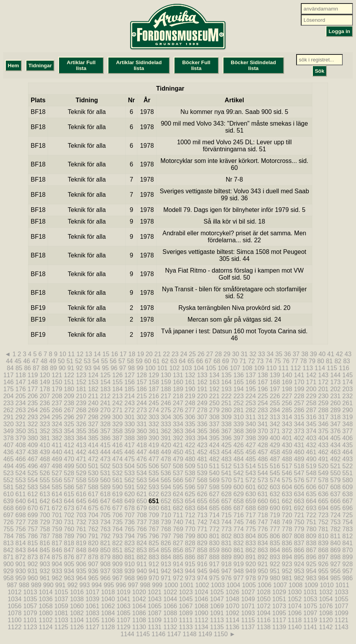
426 (238, 445)
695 (336, 508)
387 (118, 438)
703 (81, 515)
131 (178, 375)
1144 (127, 634)
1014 (46, 592)
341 (263, 424)
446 (130, 452)
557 (69, 480)
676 (106, 508)
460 (299, 452)
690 (275, 508)
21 (158, 354)
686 (226, 508)
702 (69, 515)
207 (45, 396)
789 (69, 536)
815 (33, 543)
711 (178, 515)
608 (336, 487)
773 (226, 529)
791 (93, 536)
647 (106, 501)
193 (226, 389)
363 (178, 431)
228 (299, 396)
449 (166, 452)
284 (275, 410)
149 (45, 382)
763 (106, 529)
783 (348, 529)
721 (299, 515)
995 (109, 585)
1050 (264, 599)
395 (214, 438)
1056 (15, 606)
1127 (92, 627)
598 (214, 487)
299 (106, 417)
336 (202, 424)
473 (106, 459)
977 (238, 578)
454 (226, 452)
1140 (295, 627)
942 (166, 571)
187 (154, 389)
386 (106, 438)
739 (166, 522)
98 (131, 368)
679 (142, 508)
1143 (342, 627)
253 (251, 403)
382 (57, 438)
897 (324, 557)
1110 (170, 620)
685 (214, 508)
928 (348, 564)
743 (214, 522)
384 (81, 438)
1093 (248, 613)
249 (202, 403)
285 (287, 410)
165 (238, 382)
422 (190, 445)
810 (324, 536)
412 (69, 445)
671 (45, 508)
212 (106, 396)
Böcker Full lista (196, 65)
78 (304, 361)
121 (57, 375)
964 (81, 578)
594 (166, 487)
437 (21, 452)
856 (178, 550)
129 (154, 375)
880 (118, 557)
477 (154, 459)
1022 (170, 592)
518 (299, 466)
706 (118, 515)
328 (106, 424)
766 (142, 529)
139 (275, 375)
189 (178, 389)
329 (118, 424)
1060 (77, 606)
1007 (280, 585)
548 (311, 473)
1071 (248, 606)
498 (57, 466)
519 (311, 466)
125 (106, 375)
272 (130, 410)
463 (336, 452)
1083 (92, 613)
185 (130, 389)
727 (21, 522)
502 (106, 466)
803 (238, 536)
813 (8, 543)
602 (263, 487)
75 (277, 361)
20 (149, 354)
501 (93, 466)
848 (81, 550)
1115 (248, 620)
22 (166, 354)
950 (263, 571)
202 (336, 389)
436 (8, 452)
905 (69, 564)
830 (214, 543)
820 (93, 543)
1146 (159, 634)
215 (142, 396)
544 (263, 473)
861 (238, 550)
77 (295, 361)
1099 (342, 613)
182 (93, 389)
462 (324, 452)
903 (45, 564)
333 (166, 424)
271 (118, 410)
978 (251, 578)
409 (33, 445)
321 (21, 424)
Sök (319, 71)
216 (154, 396)
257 (299, 403)
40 (322, 354)
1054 (326, 599)
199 (299, 389)
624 (178, 494)
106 (223, 368)
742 (202, 522)
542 (238, 473)
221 (214, 396)
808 (299, 536)
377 (348, 431)
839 (324, 543)
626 (202, 494)
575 (287, 480)
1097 (311, 613)
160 (178, 382)
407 (8, 445)
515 (263, 466)
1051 (279, 599)
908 (106, 564)
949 (251, 571)
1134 (201, 627)
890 (238, 557)
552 (8, 480)
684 (202, 508)
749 (287, 522)
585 (57, 487)
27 (209, 354)
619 (118, 494)
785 (21, 536)
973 (190, 578)
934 (69, 571)
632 (275, 494)
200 (311, 389)
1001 (187, 585)
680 (154, 508)
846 (57, 550)
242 (118, 403)
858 (202, 550)
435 (348, 445)
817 (57, 543)
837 (299, 543)
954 (311, 571)
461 (311, 452)
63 (174, 361)
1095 (279, 613)
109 (259, 368)
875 (57, 557)
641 (33, 501)
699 (33, 515)
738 (154, 522)
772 (214, 529)
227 (287, 396)
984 (324, 578)
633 (287, 494)
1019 (124, 592)
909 (118, 564)
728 (33, 522)
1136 (232, 627)
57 (122, 361)
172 (324, 382)
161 (190, 382)
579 (336, 480)
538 (190, 473)
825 (154, 543)
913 (166, 564)
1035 (30, 599)
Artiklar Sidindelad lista (139, 65)
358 (118, 431)
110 (271, 368)
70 (234, 361)
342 (275, 424)
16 (115, 354)
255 (275, 403)
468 (45, 459)
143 (324, 375)
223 (238, 396)
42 (339, 354)
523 (8, 473)
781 (324, 529)
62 (165, 361)
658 (238, 501)
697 (8, 515)
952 (287, 571)
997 (133, 585)
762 (93, 529)
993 (85, 585)
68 (217, 361)
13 (89, 354)
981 (287, 578)
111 (284, 368)
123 (81, 375)
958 (8, 578)
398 (251, 438)
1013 (30, 592)
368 (238, 431)
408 (21, 445)
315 (299, 417)
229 (311, 396)
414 (93, 445)
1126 (77, 627)
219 (190, 396)
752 (324, 522)
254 (263, 403)
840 (336, 543)
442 (81, 452)
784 (8, 536)
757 (33, 529)
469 (57, 459)
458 (275, 452)
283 (263, 410)
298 (93, 417)
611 (21, 494)
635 (311, 494)
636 (324, 494)
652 (166, 501)
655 (202, 501)
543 (251, 473)
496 (33, 466)
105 (211, 368)
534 (142, 473)
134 (214, 375)
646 (93, 501)
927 (336, 564)
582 (21, 487)
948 (238, 571)
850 (106, 550)
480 (190, 459)
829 (202, 543)
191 (202, 389)
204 (8, 396)
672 (57, 508)
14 (97, 354)
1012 (15, 592)
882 (142, 557)
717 (251, 515)
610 (8, 494)
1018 (108, 592)
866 (299, 550)
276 (178, 410)
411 (57, 445)
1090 (201, 613)
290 (348, 410)
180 (69, 389)
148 (33, 382)
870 (348, 550)
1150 (221, 634)
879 (106, 557)
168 (275, 382)
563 (142, 480)
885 (178, 557)
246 (166, 403)
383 (69, 438)
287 (311, 410)
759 (57, 529)
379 (21, 438)
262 (8, 410)
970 (154, 578)
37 (296, 354)
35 (279, 354)
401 (287, 438)
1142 (326, 627)
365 (202, 431)
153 (93, 382)
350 (21, 431)
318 (336, 417)
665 (324, 501)
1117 (279, 620)
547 (299, 473)
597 (202, 487)
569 (214, 480)
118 (21, 375)
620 (130, 494)
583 (33, 487)
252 (238, 403)
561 (118, 480)
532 (118, 473)
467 (33, 459)
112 (296, 368)
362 (166, 431)
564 (154, 480)
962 (57, 578)
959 (21, 578)
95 (105, 368)
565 (166, 480)
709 (154, 515)
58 (131, 361)
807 (287, 536)
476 (142, 459)
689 (263, 508)
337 (214, 424)
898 (336, 557)
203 (348, 389)
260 (336, 403)
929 (8, 571)
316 (311, 417)
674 (81, 508)
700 (45, 515)
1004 (234, 585)
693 (311, 508)
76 (286, 361)
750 (299, 522)
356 (93, 431)
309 (226, 417)
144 (336, 375)
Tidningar (40, 66)
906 (81, 564)
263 (21, 410)
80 (321, 361)
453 (214, 452)
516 (275, 466)
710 (166, 515)
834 (263, 543)
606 (311, 487)
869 (336, 550)
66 (200, 361)
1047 (217, 599)
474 (118, 459)
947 (226, 571)
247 (178, 403)
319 (348, 417)
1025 (217, 592)
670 (33, 508)
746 (251, 522)
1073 (279, 606)
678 (130, 508)
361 (154, 431)
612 (33, 494)
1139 (279, 627)
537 (178, 473)
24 (184, 354)
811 (336, 536)
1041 (124, 599)
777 (275, 529)
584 (45, 487)
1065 (155, 606)
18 (132, 354)
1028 (264, 592)
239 (81, 403)
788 (57, 536)
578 (324, 480)
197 (275, 389)
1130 (139, 627)
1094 (264, 613)
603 (275, 487)
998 (145, 585)
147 (21, 382)
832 (238, 543)
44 (9, 361)
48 (44, 361)
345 (311, 424)
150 (57, 382)
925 (311, 564)
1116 (264, 620)
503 (118, 466)
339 (238, 424)
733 (93, 522)
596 (190, 487)
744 (226, 522)
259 (324, 403)
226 (275, 396)
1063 (124, 606)
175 (8, 389)
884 (166, 557)
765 (130, 529)
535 (154, 473)
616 (81, 494)
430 (287, 445)
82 (338, 361)
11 (71, 354)
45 (18, 361)
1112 (201, 620)
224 (251, 396)
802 (226, 536)
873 (33, 557)
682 (178, 508)
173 (336, 382)
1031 (311, 592)
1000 (171, 585)
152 (81, 382)
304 (166, 417)
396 (226, 438)
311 (251, 417)
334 (178, 424)
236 (45, 403)
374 (311, 431)
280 (226, 410)
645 (81, 501)
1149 (205, 634)
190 (190, 389)
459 (287, 452)
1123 (30, 627)
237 (57, 403)
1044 (170, 599)
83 (347, 361)
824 (142, 543)
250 (214, 403)
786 (33, 536)
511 (214, 466)
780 (311, 529)
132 (190, 375)
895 (299, 557)
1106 (108, 620)
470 (69, 459)
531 (106, 473)
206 (33, 396)
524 (21, 473)
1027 (248, 592)
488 (287, 459)
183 (106, 389)
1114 (232, 620)
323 (45, 424)
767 (154, 529)
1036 (46, 599)
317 (324, 417)
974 (202, 578)
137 (251, 375)
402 (299, 438)
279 (214, 410)
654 (190, 501)
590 (118, 487)
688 (251, 508)
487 (275, 459)
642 (45, 501)
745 (238, 522)
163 (214, 382)
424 (214, 445)
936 (93, 571)
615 (69, 494)
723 (324, 515)
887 (202, 557)
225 (263, 396)
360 (142, 431)
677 (118, 508)
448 (154, 452)
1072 (264, 606)
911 (142, 564)
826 (166, 543)
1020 (139, 592)
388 (130, 438)
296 (69, 417)
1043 (155, 599)
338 (226, 424)
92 (79, 368)
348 (348, 424)
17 (123, 354)
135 (226, 375)
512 (226, 466)
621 (142, 494)
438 (33, 452)
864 (275, 550)
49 (52, 361)
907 (93, 564)
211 (93, 396)
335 (190, 424)
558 (81, 480)
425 (226, 445)
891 (251, 557)
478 (166, 459)
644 (69, 501)
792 (106, 536)
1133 (186, 627)
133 (202, 375)
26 (201, 354)
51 (70, 361)
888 (214, 557)
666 (336, 501)
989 (36, 585)
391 (166, 438)
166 (251, 382)
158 (154, 382)
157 (142, 382)
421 (178, 445)
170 (299, 382)
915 (190, 564)
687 (238, 508)
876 (69, 557)
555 (45, 480)
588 (93, 487)
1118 (295, 620)
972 (178, 578)
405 (336, 438)
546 (287, 473)
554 (33, 480)
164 (226, 382)
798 (178, 536)
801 (214, 536)
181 (81, 389)
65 (191, 361)
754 (348, 522)
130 (166, 375)
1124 (46, 627)
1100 (15, 620)
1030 (295, 592)
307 (202, 417)
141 (299, 375)
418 (142, 445)
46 (27, 361)
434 (336, 445)
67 (208, 361)
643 (57, 501)
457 (263, 452)
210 (81, 396)
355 (81, 431)
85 (19, 368)
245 (154, 403)
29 (227, 354)
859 (214, 550)
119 (33, 375)
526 (45, 473)
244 (142, 403)
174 (348, 382)
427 (251, 445)
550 (336, 473)
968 (130, 578)
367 (226, 431)
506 (154, 466)
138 (263, 375)
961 (45, 578)
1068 (201, 606)
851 (118, 550)
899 (348, 557)
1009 (311, 585)
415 (106, 445)
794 (130, 536)
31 (244, 354)
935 (81, 571)
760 (69, 529)
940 (142, 571)
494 (8, 466)
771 (202, 529)
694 (324, 508)
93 (88, 368)
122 (69, 375)
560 (106, 480)
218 (178, 396)
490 (311, 459)
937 (106, 571)
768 (166, 529)
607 (324, 487)
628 (226, 494)
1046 (201, 599)
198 (287, 389)
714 (214, 515)
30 (236, 354)
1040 (108, 599)
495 (21, 466)
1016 (77, 592)
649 (130, 501)
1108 (139, 620)
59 (139, 361)
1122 (15, 627)
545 (275, 473)
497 (45, 466)
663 (299, 501)
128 (142, 375)
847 (69, 550)
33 (262, 354)
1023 (186, 592)
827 (178, 543)
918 (226, 564)
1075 (311, 606)
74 (269, 361)
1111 (186, 620)
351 (33, 431)
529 (81, 473)
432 (311, 445)
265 (45, 410)
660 (263, 501)
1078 (15, 613)
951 (275, 571)
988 (24, 585)
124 (93, 375)
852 (130, 550)
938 (118, 571)
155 (118, 382)
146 (8, 382)
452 (202, 452)
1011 (342, 585)
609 (348, 487)
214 (130, 396)
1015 (61, 592)
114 (320, 368)
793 (118, 536)
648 (118, 501)
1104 (77, 620)
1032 (326, 592)
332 (154, 424)
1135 (217, 627)
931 (33, 571)
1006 (265, 585)
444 (106, 452)
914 (178, 564)
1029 (279, 592)
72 (251, 361)
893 (275, 557)
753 (336, 522)
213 (118, 396)
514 (251, 466)
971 (166, 578)
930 (21, 571)
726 (8, 522)
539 (202, 473)
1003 (218, 585)
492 (336, 459)
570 (226, 480)
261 (348, 403)
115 (332, 368)
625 (190, 494)
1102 (46, 620)
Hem (13, 66)
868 (324, 550)
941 (154, 571)
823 (130, 543)
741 (190, 522)
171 (311, 382)
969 (142, 578)
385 (93, 438)
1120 (326, 620)
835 (275, 543)
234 (21, 403)
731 (69, 522)
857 (190, 550)
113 (308, 368)
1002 (202, 585)
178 (45, 389)
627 (214, 494)
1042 (139, 599)
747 (263, 522)
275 (166, 410)
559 (93, 480)
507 (166, 466)
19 (140, 354)
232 (348, 396)
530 (93, 473)
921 (263, 564)
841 (348, 543)
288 (324, 410)
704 (93, 515)
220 (202, 396)
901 (21, 564)
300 (118, 417)
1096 (295, 613)
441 (69, 452)
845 (45, 550)
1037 (61, 599)
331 (142, 424)
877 (81, 557)
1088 (170, 613)
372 (287, 431)
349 (8, 431)
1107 (124, 620)
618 (106, 494)
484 (238, 459)
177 (33, 389)
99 (140, 368)
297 (81, 417)
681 (166, 508)
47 (35, 361)
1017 (92, 592)
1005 (249, 585)
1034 (15, 599)
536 (166, 473)
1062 (108, 606)
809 (311, 536)
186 (142, 389)
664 (311, 501)
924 (299, 564)
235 (33, 403)
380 (33, 438)
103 (187, 368)
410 (45, 445)
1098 (326, 613)
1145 (143, 634)
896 (311, 557)
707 (130, 515)
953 (299, 571)
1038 (77, 599)
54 (96, 361)
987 (12, 585)
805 (263, 536)
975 (214, 578)
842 (8, 550)
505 (142, 466)
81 (329, 361)
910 (130, 564)
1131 (155, 627)
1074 (295, 606)
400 (275, 438)
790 (81, 536)
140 (287, 375)
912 (154, 564)
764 (118, 529)
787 (45, 536)
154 (106, 382)
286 (299, 410)
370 (263, 431)
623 (166, 494)
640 (21, 501)
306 (190, 417)
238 (69, 403)
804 (251, 536)
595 (178, 487)
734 (106, 522)
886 (190, 557)
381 (45, 438)
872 (21, 557)
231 (336, 396)
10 (63, 354)
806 (275, 536)
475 (130, 459)
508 (178, 466)
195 (251, 389)
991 (60, 585)
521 (336, 466)
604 (287, 487)
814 (21, 543)
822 (118, 543)
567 (190, 480)
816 (45, 543)
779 (299, 529)
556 (57, 480)
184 (118, 389)
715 (226, 515)
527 (57, 473)
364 (190, 431)
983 (311, 578)
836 (287, 543)
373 (299, 431)
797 (166, 536)
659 (251, 501)
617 (93, 494)
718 (263, 515)
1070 (232, 606)
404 (324, 438)
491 (324, 459)
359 (130, 431)
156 (130, 382)
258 (311, 403)
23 (175, 354)
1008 (296, 585)
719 (275, 515)
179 (57, 389)
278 (202, 410)
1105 (92, 620)
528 (69, 473)
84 (10, 368)
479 (178, 459)
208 (57, 396)
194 (238, 389)
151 (69, 382)
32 (253, 354)
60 (148, 361)
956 (336, 571)
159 (166, 382)
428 (263, 445)
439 (45, 452)
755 (8, 529)
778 (287, 529)
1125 (61, 627)
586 (69, 487)
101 (163, 368)
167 (263, 382)
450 (178, 452)
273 (142, 410)
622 (154, 494)
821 (106, 543)
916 (202, 564)
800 (202, 536)
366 (214, 431)
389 (142, 438)
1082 (77, 613)
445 (118, 452)
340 (251, 424)
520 (324, 466)
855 (166, 550)
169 (287, 382)
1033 (342, 592)
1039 (92, 599)
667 (348, 501)
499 (69, 466)
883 (154, 557)
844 (33, 550)
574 (275, 480)
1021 (155, 592)
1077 (342, 606)
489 (299, 459)
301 (130, 417)
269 (93, 410)
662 (287, 501)
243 (130, 403)
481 (202, 459)
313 (275, 417)
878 (93, 557)
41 (331, 354)
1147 (174, 634)
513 (238, 466)
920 (251, 564)
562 (130, 480)
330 (130, 424)
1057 (30, 606)
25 (192, 354)
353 (57, 431)
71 (243, 361)
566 (178, 480)
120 (45, 375)
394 (202, 438)
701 (57, 515)
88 (45, 368)
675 (93, 508)
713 (202, 515)
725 (348, 515)
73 (260, 361)
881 (130, 557)
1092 (232, 613)
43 (348, 354)
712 (190, 515)
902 (33, 564)
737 (142, 522)
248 (190, 403)
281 (238, 410)
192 (214, 389)
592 (142, 487)
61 (156, 361)
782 (336, 529)
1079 (30, 613)
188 (166, 389)
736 (130, 522)
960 (33, 578)
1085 (124, 613)
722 (311, 515)
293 (33, 417)
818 (69, 543)
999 (157, 585)
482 (214, 459)
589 (106, 487)
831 (226, 543)
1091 (217, 613)
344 (299, 424)
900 (8, 564)
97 (123, 368)
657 (226, 501)
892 (263, 557)
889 (226, 557)
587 (81, 487)
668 (8, 508)
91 (71, 368)
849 (93, 550)
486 (263, 459)
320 (8, 424)
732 (81, 522)
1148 (190, 634)
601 (251, 487)
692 (299, 508)
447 (142, 452)
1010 (327, 585)
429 (275, 445)
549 (324, 473)
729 (45, 522)
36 (288, 354)
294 (45, 417)
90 (62, 368)
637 (336, 494)
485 (251, 459)
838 (311, 543)
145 (348, 375)
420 (166, 445)
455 (238, 452)
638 (348, 494)
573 (263, 480)
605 (299, 487)
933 (57, 571)
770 (190, 529)
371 (275, 431)
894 (287, 557)
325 (69, 424)
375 (324, 431)
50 (61, 361)
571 (238, 480)
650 (142, 501)
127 (130, 375)
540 (214, 473)
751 (311, 522)
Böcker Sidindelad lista (253, 65)
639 (8, 501)
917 (214, 564)
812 (348, 536)
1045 (186, 599)
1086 (139, 613)
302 (142, 417)
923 (287, 564)
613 (45, 494)
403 (311, 438)
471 (81, 459)
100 (150, 368)
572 (251, 480)
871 (8, 557)
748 (275, 522)
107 (235, 368)
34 (270, 354)
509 (190, 466)
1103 (61, 620)
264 (33, 410)
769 (178, 529)
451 (190, 452)
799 (190, 536)
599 (226, 487)
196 (263, 389)
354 (69, 431)
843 (21, 550)
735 (118, 522)
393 (190, 438)
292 (21, 417)
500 (81, 466)
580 (348, 480)
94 (97, 368)
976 (226, 578)
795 (142, 536)
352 (45, 431)
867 (311, 550)
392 (178, 438)
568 (202, 480)
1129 (124, 627)
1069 (217, 606)
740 (178, 522)
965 (93, 578)
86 (28, 368)
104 (199, 368)
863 (263, 550)
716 (238, 515)
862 (251, 550)
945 (202, 571)
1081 (61, 613)
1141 (311, 627)
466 (21, 459)
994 (97, 585)
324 (57, 424)
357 (106, 431)
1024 (201, 592)
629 (238, 494)
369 (251, 431)
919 (238, 564)
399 (263, 438)
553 (21, 480)
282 (251, 410)
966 (106, 578)
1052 (295, 599)
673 (69, 508)
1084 (108, 613)
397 (238, 438)
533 (130, 473)
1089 (186, 613)
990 (48, 585)
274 (154, 410)
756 (21, 529)
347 (336, 424)
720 (287, 515)
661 (275, 501)
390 (154, 438)
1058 (46, 606)
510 (202, 466)
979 (263, 578)
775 (251, 529)
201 (324, 389)
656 (214, 501)
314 (287, 417)
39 (313, 354)
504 (130, 466)
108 (247, 368)
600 (238, 487)
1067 (186, 606)
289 (336, 410)
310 (238, 417)
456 (251, 452)
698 (21, 515)
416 (118, 445)
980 (275, 578)
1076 (326, 606)
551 (348, 473)
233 (8, 403)
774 (238, 529)
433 (324, 445)
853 (142, 550)
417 (130, 445)
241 (106, 403)
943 (178, 571)
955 (324, 571)
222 (226, 396)
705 (106, 515)
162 (202, 382)
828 (190, 543)
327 (93, 424)
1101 (30, 620)
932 (45, 571)
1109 (155, 620)
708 (142, 515)
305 (178, 417)
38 (305, 354)
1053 (311, 599)
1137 (248, 627)
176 (21, 389)
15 (106, 354)
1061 (92, 606)
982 (299, 578)
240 (93, 403)
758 (45, 529)
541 (226, 473)
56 (113, 361)
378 (8, 438)
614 (57, 494)
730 (57, 522)
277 (190, 410)
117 (8, 375)
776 (263, 529)
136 (238, 375)
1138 (264, 627)
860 (226, 550)
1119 (311, 620)
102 (175, 368)
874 (45, 557)
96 (114, 368)
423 (202, 445)
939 (130, 571)
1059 (61, 606)
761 (81, 529)
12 (80, 354)
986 (348, 578)
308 (214, 417)
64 (182, 361)
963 (69, 578)
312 (263, 417)
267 (69, 410)
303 (154, 417)
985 (336, 578)
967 (118, 578)
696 (348, 508)
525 (33, 473)
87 (36, 368)
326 (81, 424)
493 (348, 459)
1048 (232, 599)
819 (81, 543)
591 (130, 487)
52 (79, 361)
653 (178, 501)
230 (324, 396)
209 (69, 396)
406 (348, 438)
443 (93, 452)
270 (106, 410)
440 (57, 452)
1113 (217, 620)
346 (324, 424)
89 (54, 368)
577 (311, 480)
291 (8, 417)
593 (154, 487)
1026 (232, 592)
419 (154, 445)
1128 (108, 627)
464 (348, 452)
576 (299, 480)
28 (218, 354)
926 (324, 564)
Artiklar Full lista (81, 65)
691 (287, 508)
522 (348, 466)
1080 (46, 613)
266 (57, 410)
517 (287, 466)
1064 (139, 606)
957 (348, 571)
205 (21, 396)
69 (225, 361)
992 (72, 585)
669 (21, 508)
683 (190, 508)
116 (344, 368)
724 (336, 515)
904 (57, 564)
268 (81, 410)
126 (118, 375)
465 (8, 459)
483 (226, 459)
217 (166, 396)
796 (154, 536)
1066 (170, 606)
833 (251, 543)
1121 (342, 620)
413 (81, 445)
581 (8, 487)
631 (263, 494)
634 (299, 494)
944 (190, 571)
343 (287, 424)
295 (57, 417)
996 (121, 585)
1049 (248, 599)
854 (154, 550)
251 (226, 403)
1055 (342, 599)
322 (33, 424)
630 (251, 494)
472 (93, 459)
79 (312, 361)
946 (214, 571)
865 (287, 550)
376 (336, 431)
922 (275, 564)
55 (105, 361)
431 (299, 445)
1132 (170, 627)
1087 (155, 613)
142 (311, 375)
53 (87, 361)
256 (287, 403)
